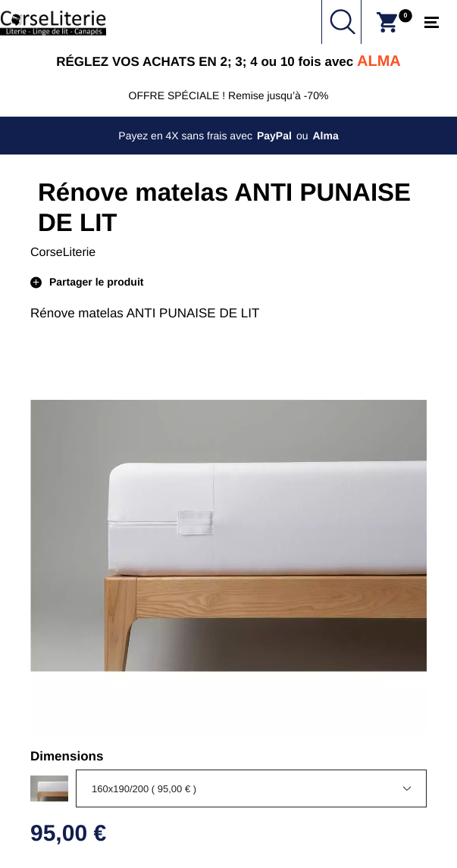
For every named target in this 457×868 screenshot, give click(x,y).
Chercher (342, 22)
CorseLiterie (63, 253)
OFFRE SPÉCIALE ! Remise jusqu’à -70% (229, 95)
